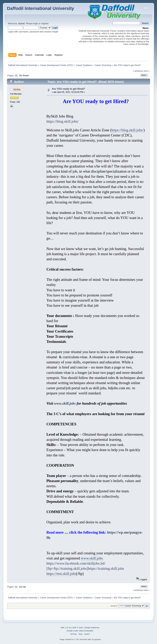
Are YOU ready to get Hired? (68, 89)
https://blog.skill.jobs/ (63, 121)
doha (17, 89)
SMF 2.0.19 (66, 628)
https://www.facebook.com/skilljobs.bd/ (76, 563)
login (36, 24)
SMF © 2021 (78, 628)
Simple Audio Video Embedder (80, 631)
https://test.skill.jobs (61, 574)
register (45, 24)
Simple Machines (92, 628)
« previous (138, 71)
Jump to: (114, 606)
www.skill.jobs (64, 403)
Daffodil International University (40, 8)
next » (147, 71)
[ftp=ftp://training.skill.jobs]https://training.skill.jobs (85, 568)
